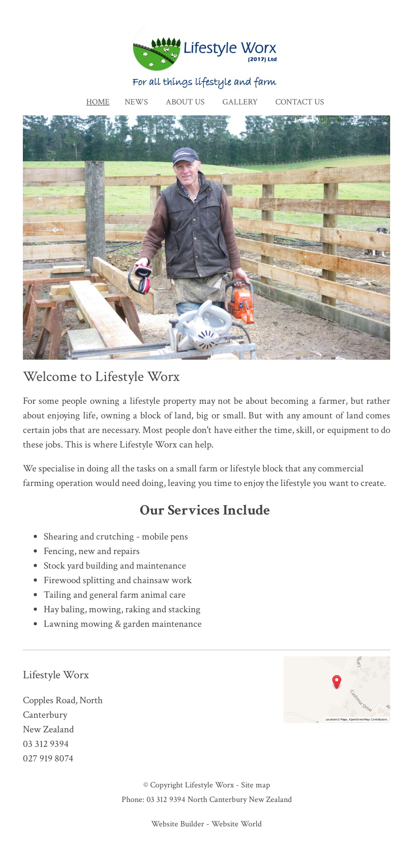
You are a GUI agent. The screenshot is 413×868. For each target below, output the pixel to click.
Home (98, 102)
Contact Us (300, 102)
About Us (185, 102)
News (136, 102)
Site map (256, 785)
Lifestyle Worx (209, 785)
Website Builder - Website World (206, 824)
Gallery (240, 102)
